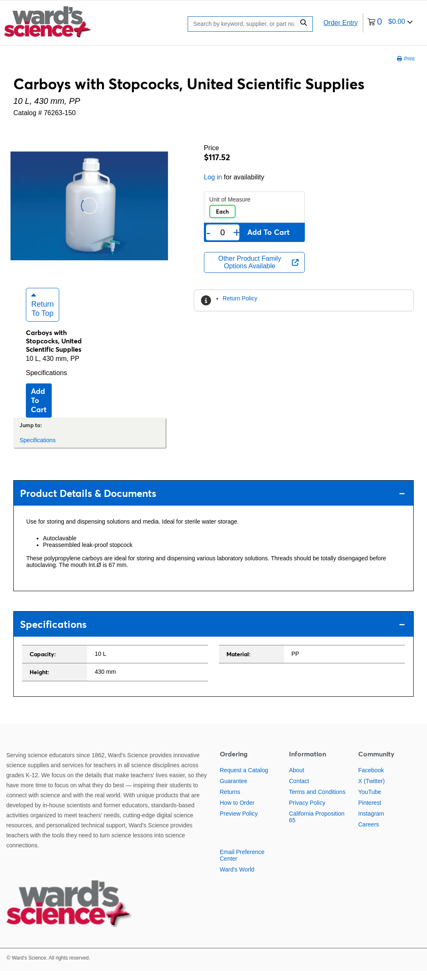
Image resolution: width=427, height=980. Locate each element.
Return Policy (240, 298)
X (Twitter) (372, 790)
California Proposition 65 (317, 826)
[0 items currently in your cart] (390, 23)
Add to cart (39, 409)
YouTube (370, 801)
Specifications (46, 382)
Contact (299, 790)
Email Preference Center (242, 864)
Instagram (371, 823)
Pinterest (370, 812)
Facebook (371, 779)
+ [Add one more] (237, 232)
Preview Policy (239, 823)
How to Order (237, 812)
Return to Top (43, 314)
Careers (369, 834)
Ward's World (237, 879)
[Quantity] (222, 233)
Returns (230, 801)
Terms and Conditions (317, 801)
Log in (213, 177)
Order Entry (340, 23)
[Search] (243, 24)
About (297, 779)
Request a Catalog (244, 779)
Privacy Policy (307, 812)
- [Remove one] (208, 232)
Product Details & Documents (212, 503)
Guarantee (234, 790)
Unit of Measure (230, 199)
